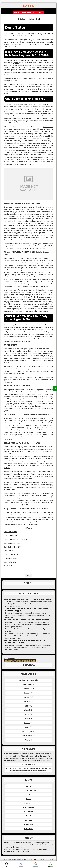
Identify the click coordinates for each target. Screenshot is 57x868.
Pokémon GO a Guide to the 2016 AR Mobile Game (27, 620)
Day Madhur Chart (11, 562)
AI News (29, 786)
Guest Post (29, 812)
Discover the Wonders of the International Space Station (27, 630)
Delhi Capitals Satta (11, 555)
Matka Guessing (35, 482)
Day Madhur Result (11, 558)
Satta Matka (27, 860)
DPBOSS (47, 860)
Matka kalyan (12, 493)
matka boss (8, 500)
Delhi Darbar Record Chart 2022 (15, 539)
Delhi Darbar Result (11, 536)
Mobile (27, 714)
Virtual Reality (27, 736)
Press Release (29, 807)
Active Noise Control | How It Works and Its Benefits (28, 599)
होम (7, 865)
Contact (29, 820)
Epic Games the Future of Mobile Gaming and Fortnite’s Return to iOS (25, 642)
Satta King (33, 397)
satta (49, 78)
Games (27, 697)
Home (29, 576)
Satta (20, 517)
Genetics (27, 701)
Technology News (29, 790)
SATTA (32, 858)
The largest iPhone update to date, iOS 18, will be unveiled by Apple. (27, 610)
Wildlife (27, 740)
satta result (37, 458)
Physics (27, 719)
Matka (31, 474)
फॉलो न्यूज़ (36, 865)
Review (29, 799)
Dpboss (16, 63)
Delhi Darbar (8, 551)
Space (27, 727)
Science (27, 723)
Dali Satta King (9, 566)
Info (27, 706)
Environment (27, 689)
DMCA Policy (29, 829)
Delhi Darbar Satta (11, 532)
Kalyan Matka (48, 127)
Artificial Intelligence (27, 680)
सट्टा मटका (9, 129)
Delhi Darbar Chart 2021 (12, 547)
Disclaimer (29, 825)
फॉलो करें (21, 865)
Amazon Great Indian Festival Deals (29, 12)
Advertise (29, 816)
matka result (44, 500)
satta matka (9, 44)
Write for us (29, 803)
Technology (27, 731)
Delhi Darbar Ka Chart (12, 543)
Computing (27, 684)
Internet (27, 710)
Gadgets (27, 693)
